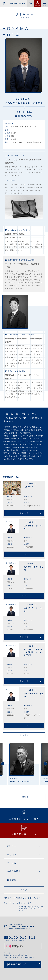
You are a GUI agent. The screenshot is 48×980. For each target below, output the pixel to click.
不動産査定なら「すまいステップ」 (28, 898)
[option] (23, 764)
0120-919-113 (22, 937)
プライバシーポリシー (26, 903)
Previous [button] (3, 764)
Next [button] (45, 764)
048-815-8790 (13, 957)
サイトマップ (9, 903)
